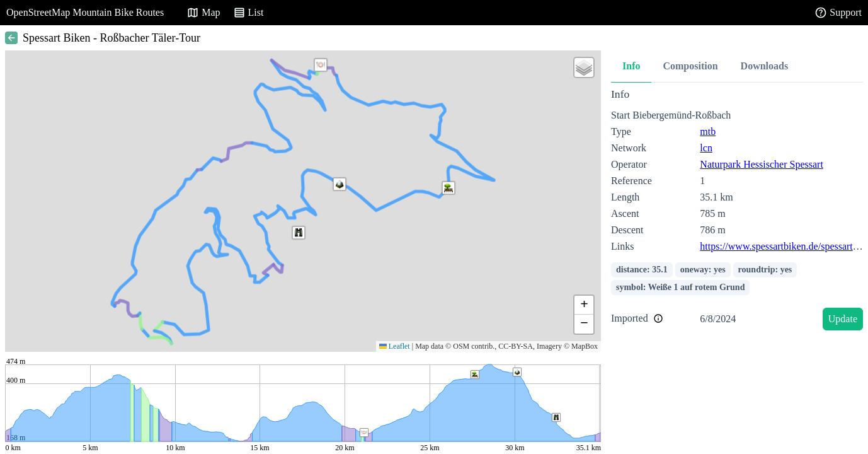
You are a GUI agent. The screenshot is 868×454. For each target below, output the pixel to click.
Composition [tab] (690, 66)
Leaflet (395, 346)
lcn (706, 148)
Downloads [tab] (765, 66)
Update (843, 319)
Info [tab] (631, 66)
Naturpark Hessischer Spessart (762, 164)
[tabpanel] (737, 212)
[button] (299, 233)
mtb (708, 131)
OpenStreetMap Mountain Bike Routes (85, 12)
